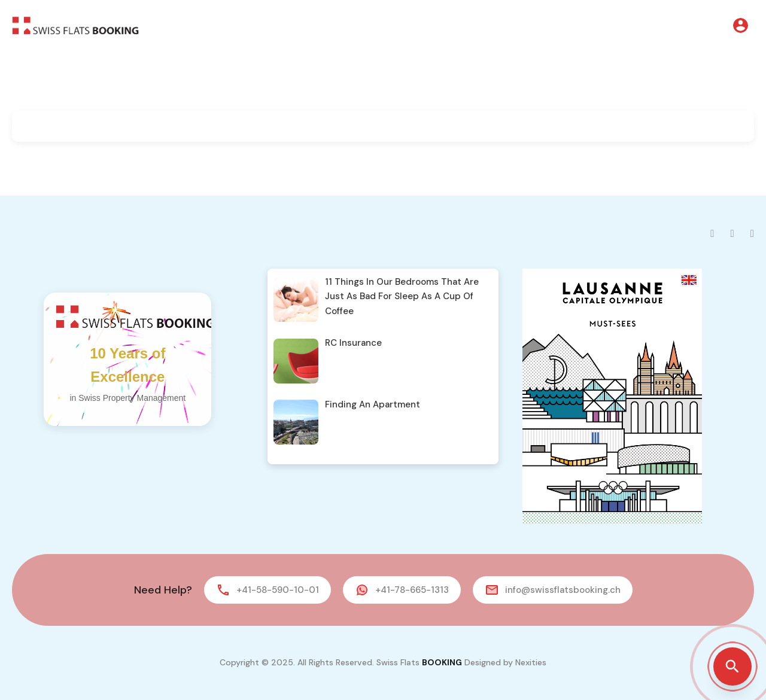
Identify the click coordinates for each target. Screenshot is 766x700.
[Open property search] (732, 666)
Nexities (531, 662)
